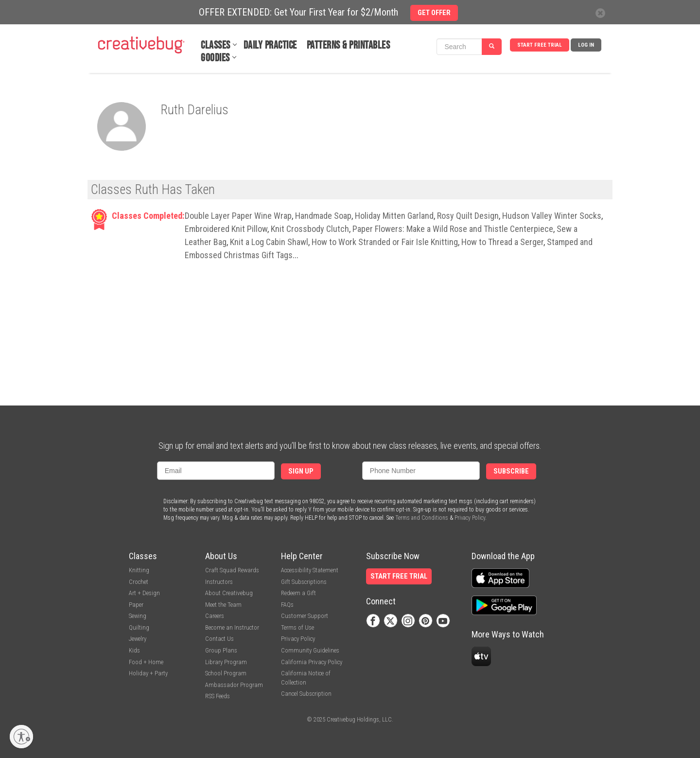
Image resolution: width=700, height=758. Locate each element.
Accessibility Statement (310, 570)
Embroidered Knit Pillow (226, 229)
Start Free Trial (540, 45)
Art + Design (144, 593)
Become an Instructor (232, 627)
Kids (134, 650)
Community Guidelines (310, 650)
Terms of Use (297, 627)
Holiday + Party (148, 673)
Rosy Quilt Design (468, 216)
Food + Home (146, 662)
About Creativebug (229, 593)
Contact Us (219, 639)
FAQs (287, 605)
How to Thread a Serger (502, 242)
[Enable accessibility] (21, 737)
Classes (216, 45)
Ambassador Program (234, 685)
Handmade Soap (323, 216)
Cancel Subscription (306, 694)
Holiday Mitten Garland (394, 216)
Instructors (219, 582)
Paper (136, 605)
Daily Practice (270, 45)
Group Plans (221, 650)
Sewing (138, 616)
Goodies (215, 58)
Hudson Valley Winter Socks (552, 216)
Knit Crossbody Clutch (310, 229)
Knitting (139, 570)
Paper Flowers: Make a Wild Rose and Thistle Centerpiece (453, 229)
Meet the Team (223, 605)
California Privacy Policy (312, 662)
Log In (586, 45)
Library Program (226, 662)
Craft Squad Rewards (232, 570)
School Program (226, 673)
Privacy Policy (470, 518)
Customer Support (305, 616)
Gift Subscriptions (304, 582)
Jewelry (138, 639)
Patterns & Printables (349, 45)
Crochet (139, 582)
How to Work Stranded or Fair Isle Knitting (385, 242)
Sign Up (301, 471)
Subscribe (511, 471)
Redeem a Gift (298, 593)
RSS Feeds (218, 696)
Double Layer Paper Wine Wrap (238, 216)
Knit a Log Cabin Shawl (269, 242)
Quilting (139, 627)
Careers (215, 616)
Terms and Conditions (422, 518)
